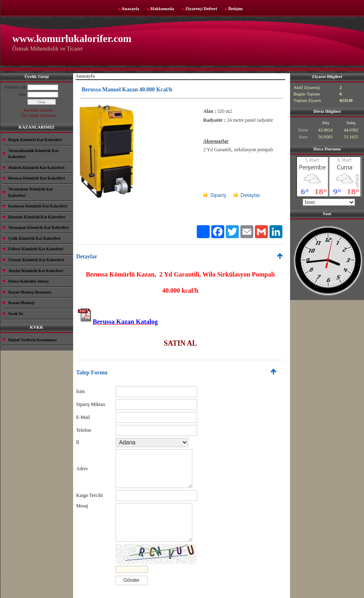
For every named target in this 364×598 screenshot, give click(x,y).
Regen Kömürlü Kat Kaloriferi (35, 140)
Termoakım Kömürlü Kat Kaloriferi (31, 192)
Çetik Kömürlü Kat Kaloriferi (35, 238)
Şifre (22, 94)
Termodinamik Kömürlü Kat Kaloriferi (34, 154)
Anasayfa (130, 8)
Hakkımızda (162, 8)
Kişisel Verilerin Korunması (33, 340)
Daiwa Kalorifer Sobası (29, 281)
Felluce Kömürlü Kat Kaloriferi (36, 249)
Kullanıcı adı (16, 87)
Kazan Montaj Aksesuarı (30, 292)
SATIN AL (180, 343)
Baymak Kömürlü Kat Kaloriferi (37, 217)
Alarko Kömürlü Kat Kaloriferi (36, 271)
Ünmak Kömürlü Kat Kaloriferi (36, 260)
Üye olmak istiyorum (39, 115)
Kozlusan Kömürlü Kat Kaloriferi (38, 206)
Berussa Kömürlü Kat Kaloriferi (37, 178)
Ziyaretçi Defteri (201, 8)
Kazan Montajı (22, 303)
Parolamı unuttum (38, 110)
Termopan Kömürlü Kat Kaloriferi (39, 227)
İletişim (235, 8)
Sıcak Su (16, 314)
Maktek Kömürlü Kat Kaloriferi (37, 168)
